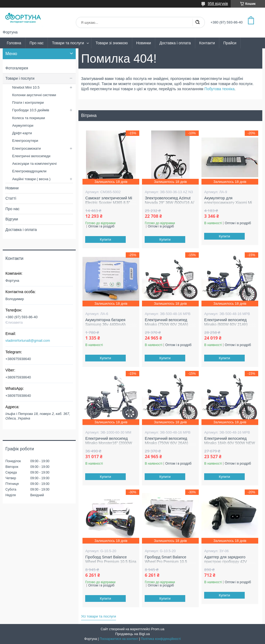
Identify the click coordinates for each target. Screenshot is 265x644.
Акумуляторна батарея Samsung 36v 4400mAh (105, 322)
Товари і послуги (20, 78)
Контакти (207, 43)
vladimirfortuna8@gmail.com (28, 341)
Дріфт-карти (22, 133)
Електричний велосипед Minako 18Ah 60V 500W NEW (230, 441)
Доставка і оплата (175, 43)
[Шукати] (197, 22)
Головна (14, 43)
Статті (11, 198)
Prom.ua (158, 629)
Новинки (144, 43)
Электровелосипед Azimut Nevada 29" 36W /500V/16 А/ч (169, 203)
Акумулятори (23, 125)
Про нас (37, 43)
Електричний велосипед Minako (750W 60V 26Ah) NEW (166, 325)
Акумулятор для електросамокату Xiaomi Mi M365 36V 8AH (228, 203)
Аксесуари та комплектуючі (34, 164)
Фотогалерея (17, 68)
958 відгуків (218, 4)
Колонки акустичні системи (34, 95)
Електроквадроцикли (29, 171)
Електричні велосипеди (31, 156)
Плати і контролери (28, 103)
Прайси (230, 43)
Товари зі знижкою (112, 43)
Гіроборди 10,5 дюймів (31, 110)
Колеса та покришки (29, 118)
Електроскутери (25, 141)
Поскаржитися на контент (119, 639)
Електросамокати (27, 148)
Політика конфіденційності (161, 639)
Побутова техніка (219, 89)
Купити (106, 239)
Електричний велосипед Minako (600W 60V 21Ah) (226, 322)
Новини (12, 188)
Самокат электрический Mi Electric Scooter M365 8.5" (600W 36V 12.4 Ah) (109, 203)
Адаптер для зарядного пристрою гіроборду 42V (226, 559)
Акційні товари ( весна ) (31, 179)
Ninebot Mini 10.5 (26, 87)
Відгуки (12, 219)
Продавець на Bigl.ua (132, 634)
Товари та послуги (68, 43)
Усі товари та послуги (99, 616)
